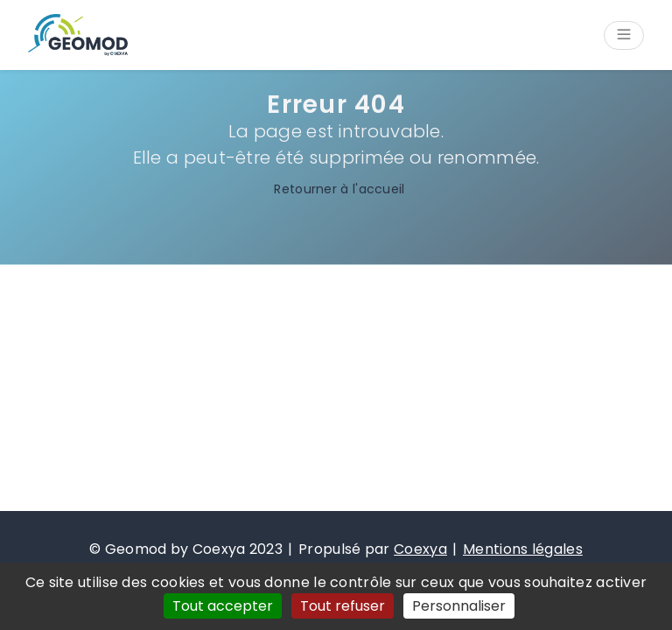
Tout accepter (223, 606)
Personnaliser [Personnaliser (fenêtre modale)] (459, 606)
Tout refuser (343, 606)
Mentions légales (523, 549)
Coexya (420, 549)
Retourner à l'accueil (336, 189)
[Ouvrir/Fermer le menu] (624, 35)
